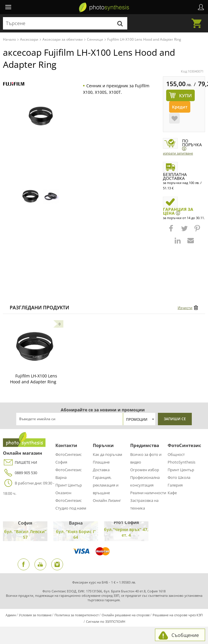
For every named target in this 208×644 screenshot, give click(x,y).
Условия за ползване (35, 615)
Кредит (180, 107)
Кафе (172, 493)
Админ (11, 615)
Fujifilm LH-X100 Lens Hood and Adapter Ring (34, 379)
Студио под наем (71, 508)
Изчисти (185, 308)
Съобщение (185, 635)
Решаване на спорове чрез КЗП (178, 615)
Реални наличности (148, 493)
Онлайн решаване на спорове (126, 615)
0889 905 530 (20, 473)
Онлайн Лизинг (107, 500)
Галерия (175, 485)
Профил (201, 7)
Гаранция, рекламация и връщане (106, 485)
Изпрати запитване (178, 153)
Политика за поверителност (77, 615)
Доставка (101, 470)
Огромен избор (145, 470)
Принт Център (69, 485)
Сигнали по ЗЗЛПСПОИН (106, 621)
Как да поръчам (108, 454)
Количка (198, 20)
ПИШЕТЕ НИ (20, 463)
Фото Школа (179, 477)
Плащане (101, 462)
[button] (172, 231)
